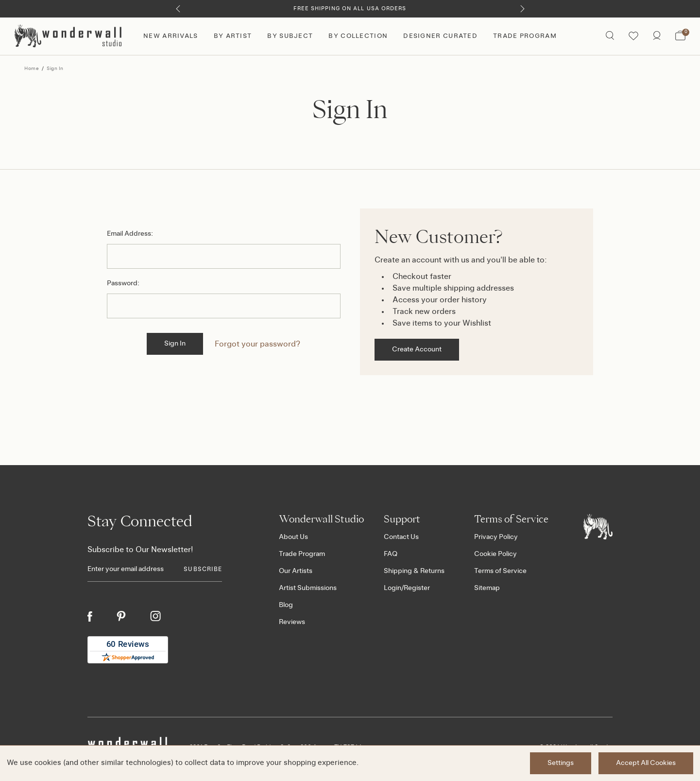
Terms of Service (500, 571)
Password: (123, 283)
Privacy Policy (496, 537)
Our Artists (296, 571)
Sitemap (487, 588)
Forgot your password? (257, 344)
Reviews (292, 622)
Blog (286, 605)
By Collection (358, 36)
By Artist (233, 36)
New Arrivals (171, 36)
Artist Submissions (308, 588)
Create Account (417, 349)
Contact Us (401, 537)
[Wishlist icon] (633, 36)
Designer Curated (440, 36)
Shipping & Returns (414, 571)
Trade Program (525, 36)
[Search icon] (610, 36)
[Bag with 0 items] (680, 36)
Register (417, 588)
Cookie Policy (495, 554)
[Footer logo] (598, 526)
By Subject (290, 36)
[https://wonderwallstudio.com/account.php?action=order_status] (657, 36)
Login (393, 588)
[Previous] (178, 9)
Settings (561, 763)
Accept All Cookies (646, 763)
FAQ (391, 554)
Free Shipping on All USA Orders (350, 9)
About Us (293, 537)
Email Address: (130, 234)
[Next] (522, 9)
